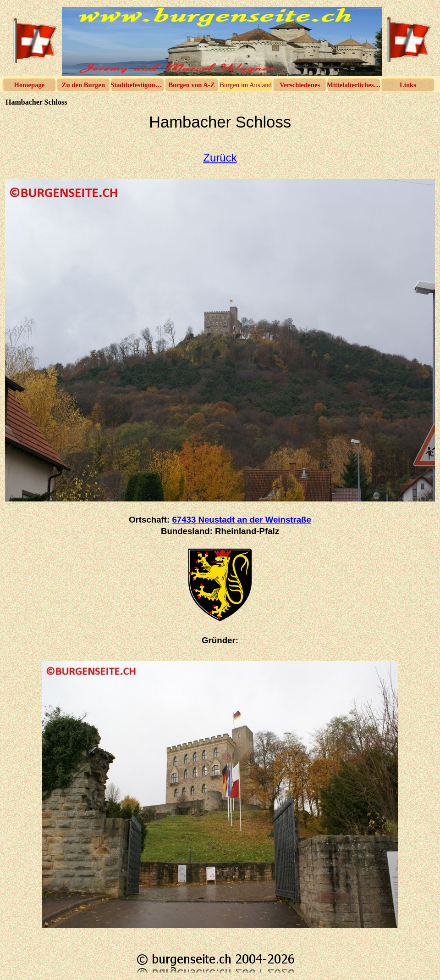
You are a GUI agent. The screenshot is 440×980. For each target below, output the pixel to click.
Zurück (220, 158)
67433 (241, 520)
